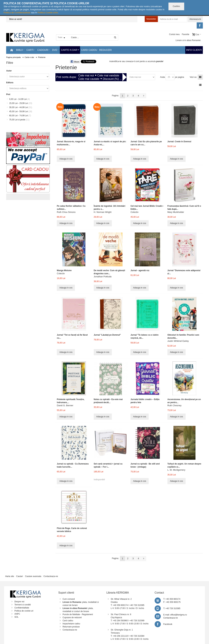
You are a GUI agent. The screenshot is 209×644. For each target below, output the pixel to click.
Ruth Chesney (174, 405)
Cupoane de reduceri (72, 618)
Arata (163, 77)
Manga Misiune (64, 270)
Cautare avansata (33, 576)
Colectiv (134, 212)
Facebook (168, 624)
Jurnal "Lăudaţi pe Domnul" (107, 335)
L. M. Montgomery (176, 470)
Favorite (185, 34)
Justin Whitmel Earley (178, 341)
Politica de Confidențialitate (17, 13)
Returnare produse (71, 627)
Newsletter (151, 19)
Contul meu (174, 34)
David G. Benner (65, 405)
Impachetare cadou (71, 624)
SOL (16, 617)
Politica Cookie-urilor (48, 13)
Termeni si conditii (22, 605)
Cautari (20, 576)
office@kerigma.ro (178, 615)
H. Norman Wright (103, 212)
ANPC (17, 614)
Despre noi (19, 602)
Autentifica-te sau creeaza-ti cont (124, 61)
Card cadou (68, 621)
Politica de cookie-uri (24, 611)
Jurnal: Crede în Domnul (179, 142)
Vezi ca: (193, 77)
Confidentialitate (22, 608)
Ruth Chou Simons (66, 212)
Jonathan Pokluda (103, 277)
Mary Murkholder (176, 212)
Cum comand (69, 599)
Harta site (9, 576)
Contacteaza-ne (51, 576)
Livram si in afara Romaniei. (188, 40)
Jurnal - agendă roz (140, 270)
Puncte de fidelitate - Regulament (78, 614)
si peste (19, 120)
